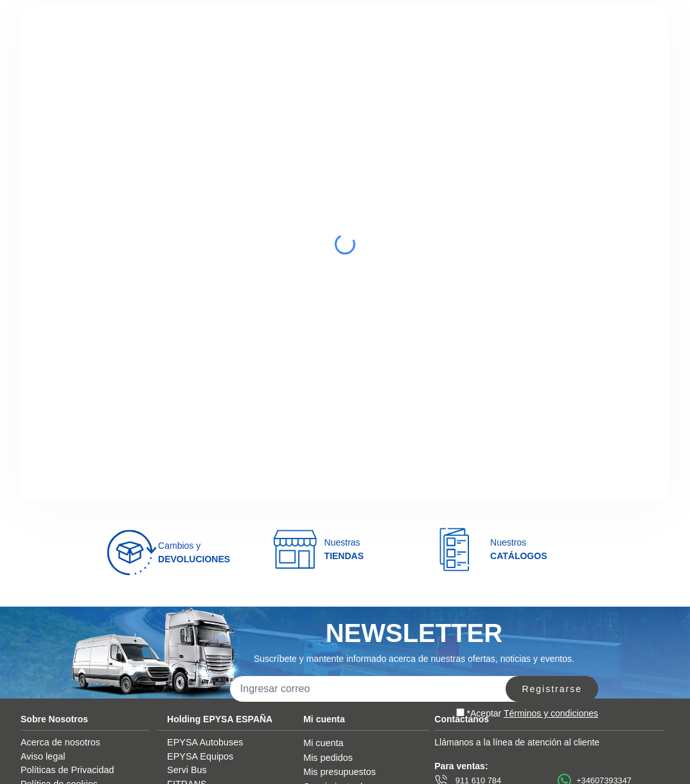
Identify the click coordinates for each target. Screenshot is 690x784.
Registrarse (552, 689)
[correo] (376, 689)
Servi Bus (187, 770)
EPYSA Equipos (200, 756)
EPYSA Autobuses (205, 742)
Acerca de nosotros (60, 742)
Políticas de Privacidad (67, 770)
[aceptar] (460, 712)
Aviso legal (43, 756)
